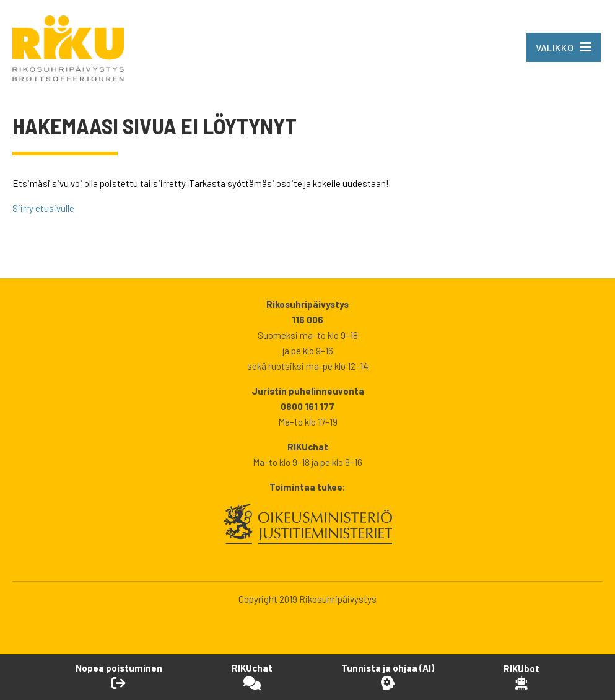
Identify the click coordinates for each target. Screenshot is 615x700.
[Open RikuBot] (521, 677)
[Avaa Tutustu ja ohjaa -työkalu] (388, 676)
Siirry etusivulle (43, 208)
